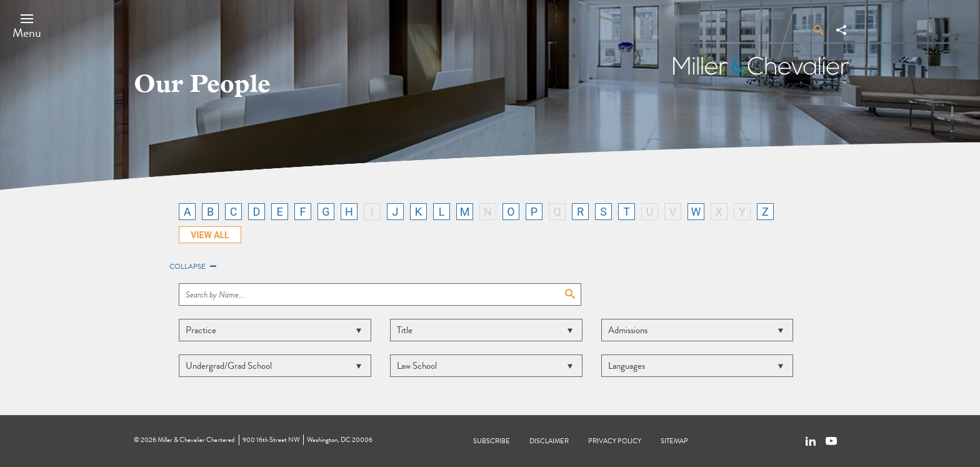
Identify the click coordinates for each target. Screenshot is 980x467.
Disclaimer (549, 441)
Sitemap (674, 441)
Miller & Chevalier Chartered (196, 440)
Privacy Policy (615, 441)
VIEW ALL (210, 235)
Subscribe (492, 441)
